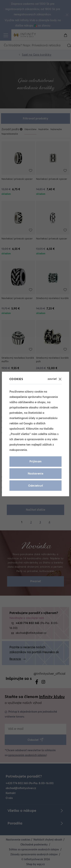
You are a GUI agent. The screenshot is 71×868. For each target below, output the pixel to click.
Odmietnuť (36, 486)
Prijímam (36, 461)
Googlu (28, 423)
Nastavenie (35, 474)
